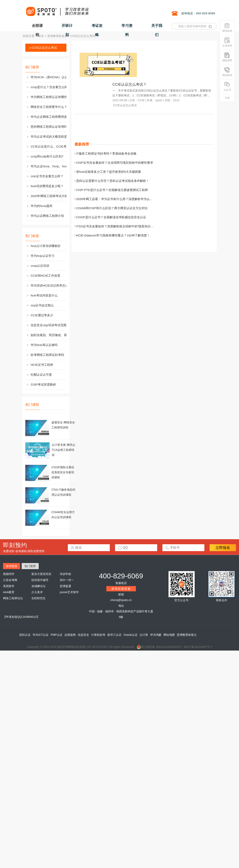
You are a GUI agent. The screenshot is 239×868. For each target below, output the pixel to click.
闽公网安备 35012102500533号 (159, 647)
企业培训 (227, 42)
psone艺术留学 (69, 592)
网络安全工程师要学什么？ (49, 107)
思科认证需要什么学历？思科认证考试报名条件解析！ (113, 181)
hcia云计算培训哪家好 (46, 246)
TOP (227, 98)
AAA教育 (9, 592)
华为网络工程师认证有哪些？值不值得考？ (53, 97)
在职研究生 (38, 598)
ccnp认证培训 (40, 266)
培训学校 (65, 574)
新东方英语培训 (41, 574)
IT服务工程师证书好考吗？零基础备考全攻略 (106, 153)
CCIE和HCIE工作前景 (45, 276)
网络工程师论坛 (13, 598)
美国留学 (9, 586)
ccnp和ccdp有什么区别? (47, 156)
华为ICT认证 (41, 635)
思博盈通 (65, 586)
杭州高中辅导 (40, 580)
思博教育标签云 (57, 36)
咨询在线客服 (121, 589)
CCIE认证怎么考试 (44, 48)
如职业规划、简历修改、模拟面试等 (55, 335)
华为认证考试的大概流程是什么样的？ (53, 137)
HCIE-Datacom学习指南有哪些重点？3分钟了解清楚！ (113, 235)
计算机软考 (98, 635)
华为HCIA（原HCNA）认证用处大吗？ (53, 77)
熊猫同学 (9, 574)
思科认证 (25, 635)
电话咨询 (227, 72)
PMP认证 (57, 635)
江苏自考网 (10, 580)
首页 (41, 36)
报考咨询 (227, 28)
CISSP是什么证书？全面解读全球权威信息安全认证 (111, 217)
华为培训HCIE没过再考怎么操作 (52, 285)
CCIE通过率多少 (42, 315)
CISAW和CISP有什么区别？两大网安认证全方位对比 (112, 208)
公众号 (227, 87)
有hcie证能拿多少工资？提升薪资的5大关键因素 (109, 172)
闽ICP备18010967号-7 (198, 647)
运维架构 (70, 635)
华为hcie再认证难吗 (44, 345)
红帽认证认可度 (41, 375)
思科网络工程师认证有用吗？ (50, 127)
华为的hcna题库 (42, 206)
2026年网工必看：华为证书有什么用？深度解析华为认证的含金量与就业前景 (128, 199)
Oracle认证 (131, 635)
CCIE (141, 100)
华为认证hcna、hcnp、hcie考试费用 (53, 166)
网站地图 (169, 635)
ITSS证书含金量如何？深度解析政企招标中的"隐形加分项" (116, 226)
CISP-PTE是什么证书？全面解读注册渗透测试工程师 (112, 190)
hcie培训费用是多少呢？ (47, 186)
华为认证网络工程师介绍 (47, 216)
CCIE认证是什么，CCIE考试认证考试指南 (53, 146)
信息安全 (83, 635)
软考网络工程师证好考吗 (47, 355)
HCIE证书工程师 (42, 365)
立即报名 (223, 548)
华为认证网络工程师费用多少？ (52, 117)
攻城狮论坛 (38, 586)
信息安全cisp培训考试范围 (49, 325)
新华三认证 (114, 635)
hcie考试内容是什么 (44, 295)
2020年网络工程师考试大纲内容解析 (53, 196)
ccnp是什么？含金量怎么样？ (51, 87)
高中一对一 (67, 580)
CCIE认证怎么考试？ (130, 84)
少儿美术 (37, 592)
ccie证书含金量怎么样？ (47, 176)
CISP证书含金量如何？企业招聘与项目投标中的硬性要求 (115, 163)
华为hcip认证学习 (43, 256)
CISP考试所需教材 (43, 384)
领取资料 (227, 57)
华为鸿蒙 (156, 635)
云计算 (144, 635)
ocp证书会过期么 (42, 305)
